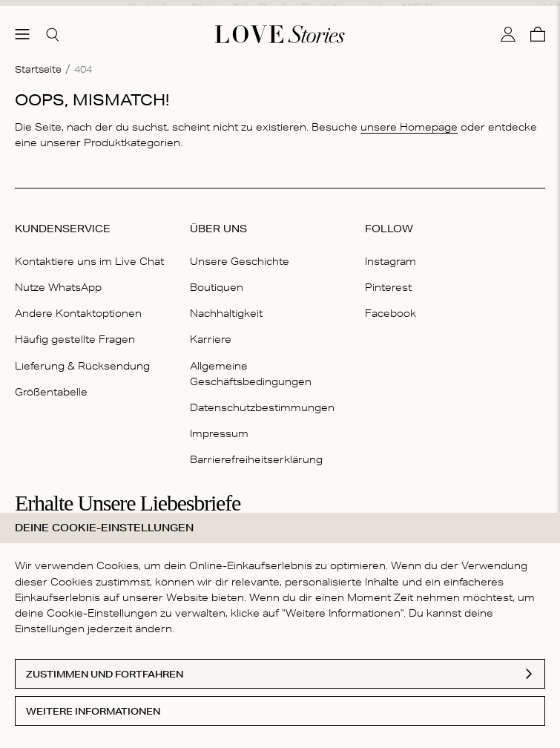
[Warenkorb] (538, 24)
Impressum (219, 423)
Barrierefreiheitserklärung (256, 449)
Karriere (211, 329)
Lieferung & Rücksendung (82, 355)
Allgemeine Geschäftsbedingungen (251, 363)
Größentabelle (51, 381)
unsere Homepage (409, 117)
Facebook (391, 303)
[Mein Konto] (508, 24)
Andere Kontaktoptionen (78, 303)
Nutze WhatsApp (58, 277)
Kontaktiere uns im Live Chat (89, 251)
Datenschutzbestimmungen (262, 397)
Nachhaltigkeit (226, 303)
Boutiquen (217, 277)
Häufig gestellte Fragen (75, 329)
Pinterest (388, 277)
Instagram (391, 251)
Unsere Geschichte (240, 251)
